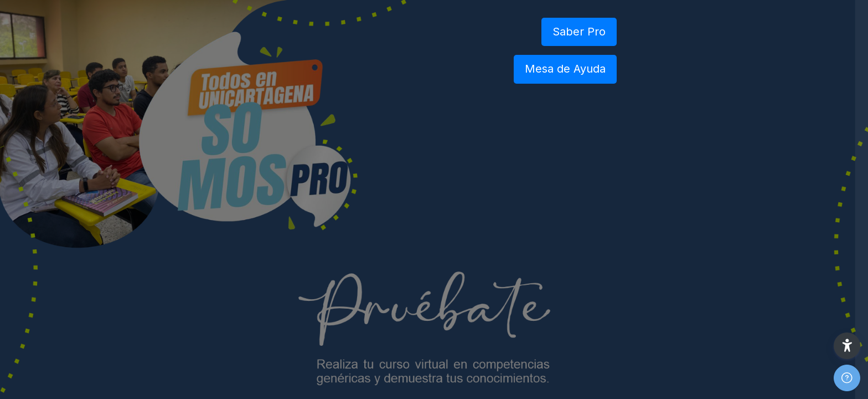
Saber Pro (579, 32)
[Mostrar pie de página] (847, 378)
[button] (847, 346)
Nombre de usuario (690, 178)
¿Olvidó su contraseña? (812, 288)
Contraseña (675, 234)
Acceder (751, 319)
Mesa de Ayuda (565, 69)
